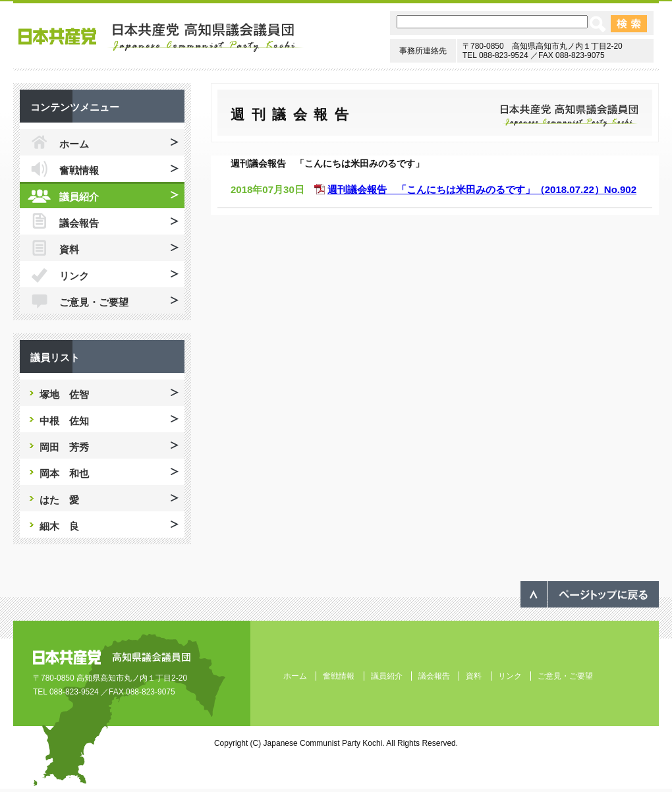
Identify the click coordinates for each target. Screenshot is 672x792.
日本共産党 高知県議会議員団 (161, 38)
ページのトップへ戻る (590, 594)
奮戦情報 (79, 170)
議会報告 (79, 223)
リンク (74, 276)
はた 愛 (59, 500)
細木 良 (59, 526)
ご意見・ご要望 (94, 302)
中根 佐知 (64, 421)
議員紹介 (79, 197)
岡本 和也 (64, 473)
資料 (69, 249)
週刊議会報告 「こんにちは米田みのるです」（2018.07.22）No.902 (482, 189)
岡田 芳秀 (64, 447)
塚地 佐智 (64, 394)
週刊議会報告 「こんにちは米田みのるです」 (327, 163)
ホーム (74, 144)
